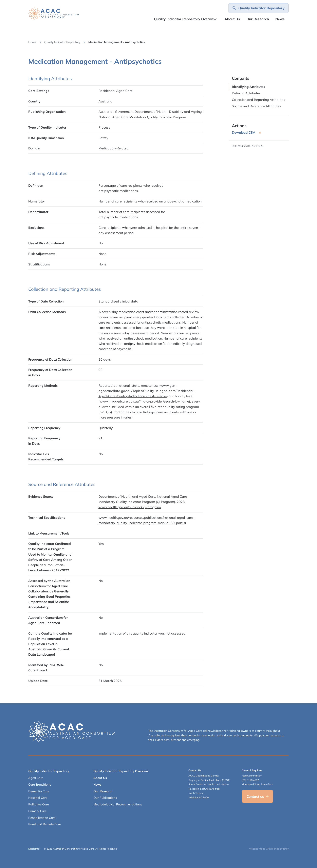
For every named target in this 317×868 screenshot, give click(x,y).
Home (32, 42)
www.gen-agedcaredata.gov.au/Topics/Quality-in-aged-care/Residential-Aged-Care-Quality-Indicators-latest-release (147, 391)
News (280, 19)
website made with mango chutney (269, 849)
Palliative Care (39, 804)
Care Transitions (40, 784)
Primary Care (37, 811)
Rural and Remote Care (45, 824)
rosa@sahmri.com (252, 776)
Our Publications (105, 798)
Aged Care (36, 778)
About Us (232, 19)
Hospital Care (38, 798)
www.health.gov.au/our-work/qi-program (130, 507)
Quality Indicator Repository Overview (185, 19)
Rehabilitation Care (42, 818)
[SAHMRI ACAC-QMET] (54, 14)
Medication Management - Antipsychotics (117, 42)
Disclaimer (34, 849)
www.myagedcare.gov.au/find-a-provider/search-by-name (144, 401)
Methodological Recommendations (118, 804)
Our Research (103, 791)
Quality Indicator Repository (62, 42)
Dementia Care (39, 791)
